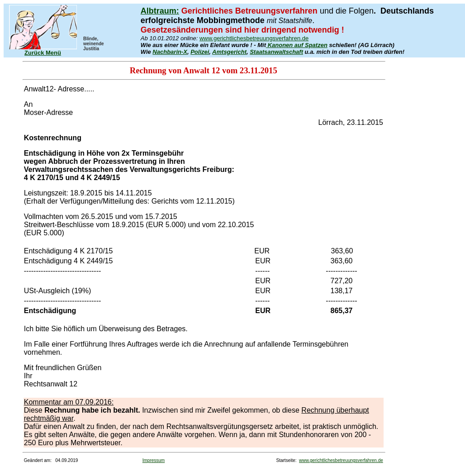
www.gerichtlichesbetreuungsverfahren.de (254, 38)
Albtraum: (160, 11)
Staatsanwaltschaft (276, 52)
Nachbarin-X (170, 52)
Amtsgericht (229, 52)
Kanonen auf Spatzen (297, 45)
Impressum (154, 460)
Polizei (200, 52)
